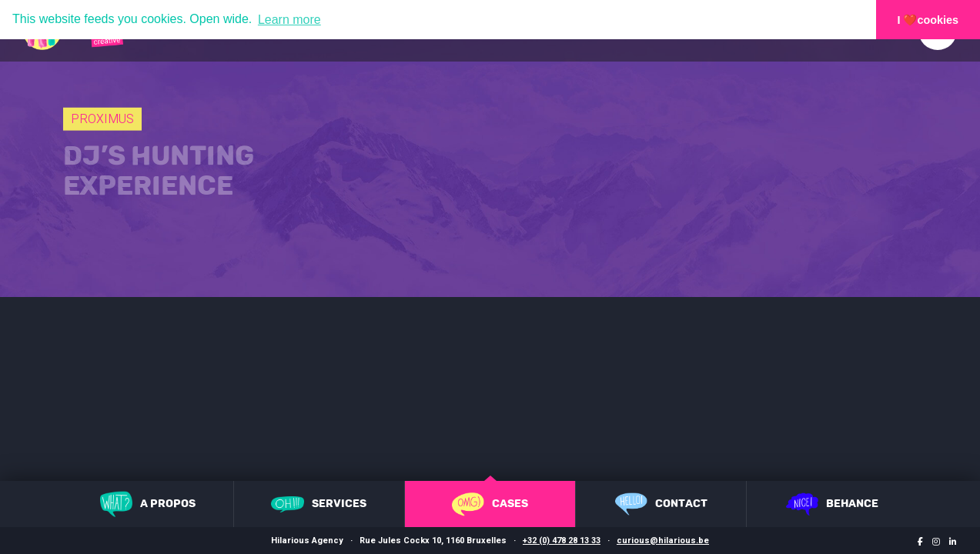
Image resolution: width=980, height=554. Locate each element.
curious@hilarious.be (663, 541)
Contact (661, 504)
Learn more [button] (289, 20)
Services (319, 504)
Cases (490, 504)
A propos (148, 504)
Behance (832, 504)
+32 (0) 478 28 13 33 (562, 541)
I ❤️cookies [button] (928, 20)
